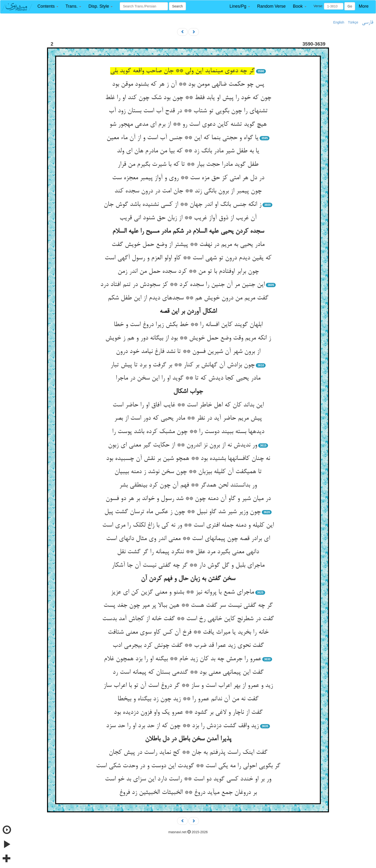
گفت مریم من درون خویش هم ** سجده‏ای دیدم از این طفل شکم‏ (188, 298)
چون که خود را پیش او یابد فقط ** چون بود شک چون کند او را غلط (188, 98)
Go (350, 6)
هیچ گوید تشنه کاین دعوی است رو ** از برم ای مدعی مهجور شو (188, 125)
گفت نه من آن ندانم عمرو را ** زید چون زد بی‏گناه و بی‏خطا (188, 699)
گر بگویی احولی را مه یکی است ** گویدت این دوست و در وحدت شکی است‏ (188, 766)
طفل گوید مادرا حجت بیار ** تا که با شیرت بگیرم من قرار (188, 165)
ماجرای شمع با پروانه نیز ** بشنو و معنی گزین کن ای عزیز (182, 592)
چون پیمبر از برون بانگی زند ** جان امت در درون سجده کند (188, 191)
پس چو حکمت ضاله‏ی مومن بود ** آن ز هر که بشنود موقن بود (188, 84)
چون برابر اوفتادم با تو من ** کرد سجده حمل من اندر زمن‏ (188, 272)
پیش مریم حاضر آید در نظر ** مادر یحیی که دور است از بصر (188, 418)
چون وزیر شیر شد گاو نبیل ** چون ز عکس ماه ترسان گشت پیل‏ (182, 512)
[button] (48, 6)
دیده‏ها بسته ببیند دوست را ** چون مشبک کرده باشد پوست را (188, 432)
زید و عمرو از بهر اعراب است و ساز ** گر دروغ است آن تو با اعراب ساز (188, 686)
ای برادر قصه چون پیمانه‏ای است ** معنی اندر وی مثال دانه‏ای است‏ (188, 539)
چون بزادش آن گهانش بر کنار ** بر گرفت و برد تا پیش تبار (182, 365)
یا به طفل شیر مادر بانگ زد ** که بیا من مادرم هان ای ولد (188, 151)
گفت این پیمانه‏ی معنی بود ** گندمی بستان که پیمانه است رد (188, 672)
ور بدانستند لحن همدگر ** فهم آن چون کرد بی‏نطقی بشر (188, 485)
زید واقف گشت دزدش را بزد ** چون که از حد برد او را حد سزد (182, 726)
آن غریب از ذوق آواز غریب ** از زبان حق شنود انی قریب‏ (188, 218)
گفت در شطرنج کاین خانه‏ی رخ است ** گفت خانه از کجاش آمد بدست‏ (188, 619)
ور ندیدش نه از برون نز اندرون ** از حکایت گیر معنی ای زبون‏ (182, 445)
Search (177, 6)
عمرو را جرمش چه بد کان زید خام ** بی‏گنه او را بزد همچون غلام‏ (182, 659)
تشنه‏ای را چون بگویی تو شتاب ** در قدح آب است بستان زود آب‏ (188, 111)
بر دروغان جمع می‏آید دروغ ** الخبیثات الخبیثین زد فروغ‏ (188, 793)
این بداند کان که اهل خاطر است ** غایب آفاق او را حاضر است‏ (188, 405)
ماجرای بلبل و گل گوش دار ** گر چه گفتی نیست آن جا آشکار (188, 565)
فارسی (367, 23)
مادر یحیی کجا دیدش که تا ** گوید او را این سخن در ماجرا (188, 378)
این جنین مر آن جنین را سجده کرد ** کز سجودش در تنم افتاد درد (182, 285)
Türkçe (353, 22)
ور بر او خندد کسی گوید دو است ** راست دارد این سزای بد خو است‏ (188, 779)
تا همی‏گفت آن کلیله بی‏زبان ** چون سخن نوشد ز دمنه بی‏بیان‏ (188, 472)
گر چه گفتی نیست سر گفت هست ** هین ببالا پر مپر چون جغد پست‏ (188, 606)
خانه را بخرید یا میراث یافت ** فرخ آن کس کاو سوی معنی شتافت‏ (188, 632)
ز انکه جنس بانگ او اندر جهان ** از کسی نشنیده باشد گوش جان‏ (182, 205)
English (339, 22)
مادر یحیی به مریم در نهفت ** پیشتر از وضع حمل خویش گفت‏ (188, 245)
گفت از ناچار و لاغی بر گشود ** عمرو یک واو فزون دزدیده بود (188, 713)
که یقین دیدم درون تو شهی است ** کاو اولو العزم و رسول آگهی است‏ (188, 258)
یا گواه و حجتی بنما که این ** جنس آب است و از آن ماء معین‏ (182, 138)
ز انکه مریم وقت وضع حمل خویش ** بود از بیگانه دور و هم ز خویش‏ (188, 338)
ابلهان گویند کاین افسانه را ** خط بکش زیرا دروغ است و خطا (188, 325)
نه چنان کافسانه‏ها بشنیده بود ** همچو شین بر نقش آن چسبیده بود (188, 459)
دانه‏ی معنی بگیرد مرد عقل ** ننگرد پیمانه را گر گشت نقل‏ (188, 552)
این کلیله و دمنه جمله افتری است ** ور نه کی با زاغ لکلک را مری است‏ (188, 525)
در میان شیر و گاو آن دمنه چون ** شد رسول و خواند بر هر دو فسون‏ (188, 499)
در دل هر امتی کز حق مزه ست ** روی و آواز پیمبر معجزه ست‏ (188, 178)
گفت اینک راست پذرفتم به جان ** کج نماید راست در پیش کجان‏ (188, 753)
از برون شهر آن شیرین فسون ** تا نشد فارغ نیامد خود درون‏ (188, 352)
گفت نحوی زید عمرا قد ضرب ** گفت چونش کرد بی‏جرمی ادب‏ (188, 646)
